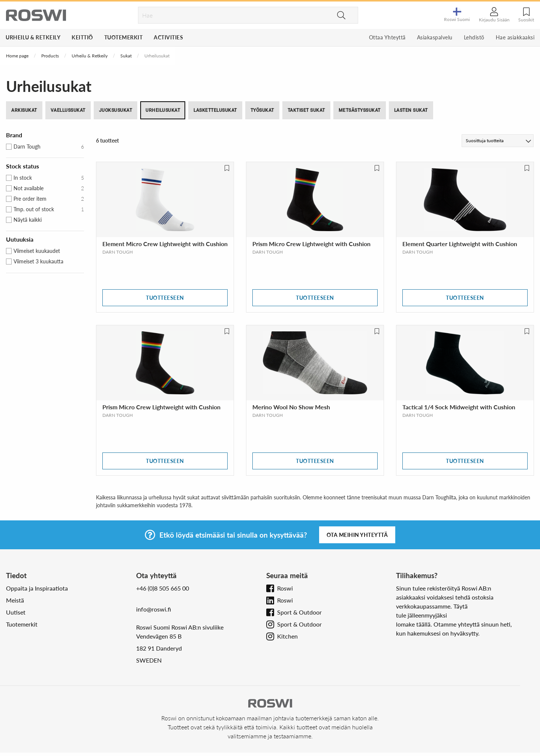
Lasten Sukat (411, 110)
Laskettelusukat (215, 110)
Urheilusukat (163, 110)
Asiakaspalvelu (435, 37)
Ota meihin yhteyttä (357, 535)
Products (50, 56)
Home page (17, 56)
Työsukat (262, 110)
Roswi (285, 588)
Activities (168, 37)
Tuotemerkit (124, 37)
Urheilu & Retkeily (33, 37)
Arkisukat (24, 110)
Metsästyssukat (360, 110)
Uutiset (16, 612)
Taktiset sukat (306, 110)
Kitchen (287, 636)
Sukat (126, 56)
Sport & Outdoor (299, 612)
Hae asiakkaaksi (515, 37)
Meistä (15, 600)
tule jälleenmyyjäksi (421, 615)
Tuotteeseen (165, 298)
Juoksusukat (116, 110)
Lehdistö (474, 37)
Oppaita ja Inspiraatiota (37, 588)
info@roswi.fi (154, 609)
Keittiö (82, 37)
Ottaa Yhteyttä (387, 37)
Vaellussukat (68, 110)
